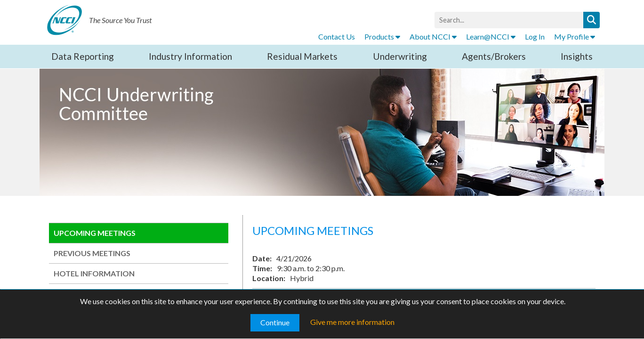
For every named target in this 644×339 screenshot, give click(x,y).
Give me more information (352, 322)
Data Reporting (83, 56)
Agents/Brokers (494, 56)
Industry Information (190, 56)
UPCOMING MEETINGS (95, 233)
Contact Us (337, 36)
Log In (535, 36)
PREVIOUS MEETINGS (92, 253)
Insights (577, 56)
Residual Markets (302, 56)
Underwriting (400, 56)
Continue (275, 322)
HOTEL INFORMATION (94, 273)
